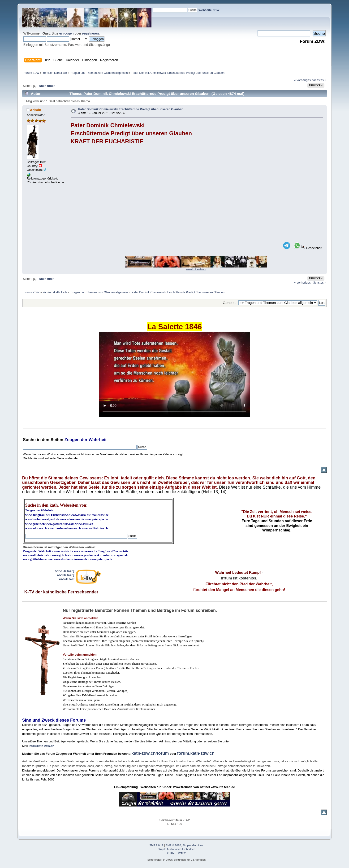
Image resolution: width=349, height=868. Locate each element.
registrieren (90, 33)
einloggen (67, 33)
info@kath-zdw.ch (41, 746)
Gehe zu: (230, 303)
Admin (35, 110)
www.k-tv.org (66, 575)
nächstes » (319, 80)
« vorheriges (302, 80)
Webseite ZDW (209, 10)
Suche (29, 440)
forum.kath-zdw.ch (196, 753)
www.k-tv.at (67, 579)
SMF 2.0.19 (156, 845)
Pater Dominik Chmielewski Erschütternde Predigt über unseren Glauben (131, 109)
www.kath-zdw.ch (196, 269)
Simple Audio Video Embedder (176, 849)
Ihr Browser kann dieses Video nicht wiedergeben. (174, 374)
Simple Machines (193, 845)
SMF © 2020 (173, 845)
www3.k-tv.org (65, 571)
